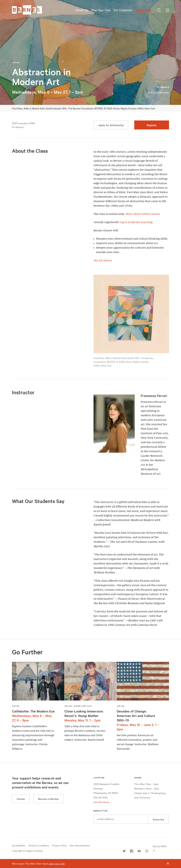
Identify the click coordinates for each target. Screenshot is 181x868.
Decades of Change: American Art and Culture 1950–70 (136, 716)
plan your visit (57, 863)
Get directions (101, 802)
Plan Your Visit (101, 10)
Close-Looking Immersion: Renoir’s (84, 713)
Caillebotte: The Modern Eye (33, 711)
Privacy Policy (59, 845)
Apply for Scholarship (111, 125)
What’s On (82, 10)
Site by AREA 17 (160, 848)
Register (152, 125)
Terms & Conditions (39, 845)
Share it (163, 87)
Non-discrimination (80, 845)
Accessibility (19, 845)
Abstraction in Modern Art (41, 77)
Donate (21, 799)
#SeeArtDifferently (159, 92)
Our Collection (123, 10)
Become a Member (48, 799)
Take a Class (143, 10)
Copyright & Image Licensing (27, 851)
